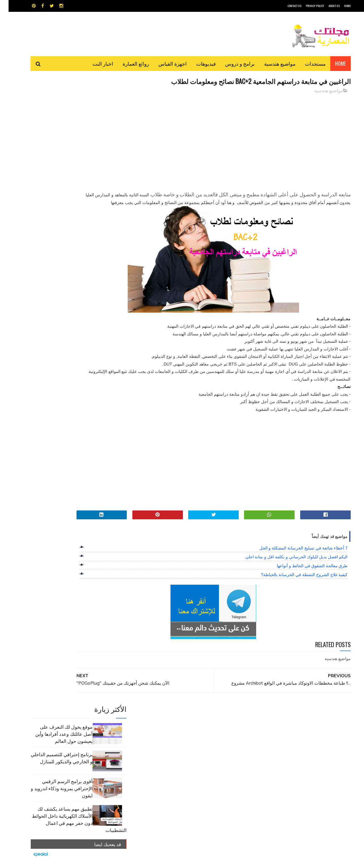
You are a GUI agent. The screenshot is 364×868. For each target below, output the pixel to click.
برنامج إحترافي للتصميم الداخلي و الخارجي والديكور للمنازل (53, 136)
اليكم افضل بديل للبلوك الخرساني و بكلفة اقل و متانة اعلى (288, 565)
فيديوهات (197, 63)
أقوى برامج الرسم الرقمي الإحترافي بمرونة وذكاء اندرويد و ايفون (53, 166)
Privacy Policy (306, 6)
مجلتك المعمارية (309, 860)
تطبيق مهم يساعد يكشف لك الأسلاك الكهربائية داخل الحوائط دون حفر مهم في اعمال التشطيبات (71, 197)
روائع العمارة (127, 63)
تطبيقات (183, 735)
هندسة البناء (195, 755)
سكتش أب (223, 745)
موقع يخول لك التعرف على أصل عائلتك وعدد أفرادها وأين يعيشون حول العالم (55, 112)
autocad (172, 724)
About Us (326, 6)
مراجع (181, 745)
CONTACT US (286, 6)
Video (193, 724)
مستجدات (307, 63)
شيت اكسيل (200, 745)
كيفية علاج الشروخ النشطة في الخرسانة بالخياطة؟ (296, 583)
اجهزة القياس (164, 63)
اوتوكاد (226, 735)
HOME (339, 6)
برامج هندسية (205, 735)
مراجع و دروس (159, 745)
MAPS (211, 724)
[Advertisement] (235, 140)
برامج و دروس (231, 63)
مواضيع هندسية (271, 63)
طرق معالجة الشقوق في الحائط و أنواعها (304, 574)
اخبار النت (94, 63)
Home (332, 63)
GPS (227, 724)
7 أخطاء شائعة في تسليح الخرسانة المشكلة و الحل (295, 556)
